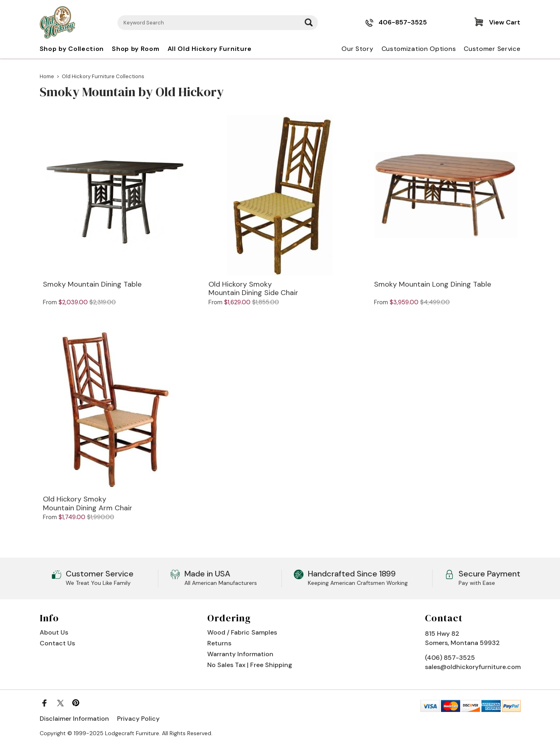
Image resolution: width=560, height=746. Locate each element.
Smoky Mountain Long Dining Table (433, 285)
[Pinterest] (76, 703)
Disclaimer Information (74, 719)
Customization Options (419, 49)
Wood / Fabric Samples (242, 632)
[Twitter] (60, 703)
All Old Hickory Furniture (210, 49)
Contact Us (57, 643)
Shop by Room (135, 49)
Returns (219, 643)
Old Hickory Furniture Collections (103, 76)
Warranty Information (240, 654)
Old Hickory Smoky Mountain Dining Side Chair (253, 289)
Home (47, 76)
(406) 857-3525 (450, 658)
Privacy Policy (138, 719)
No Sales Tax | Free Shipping (250, 665)
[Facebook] (44, 703)
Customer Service (492, 49)
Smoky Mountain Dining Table (92, 285)
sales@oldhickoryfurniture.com (473, 667)
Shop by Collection (72, 49)
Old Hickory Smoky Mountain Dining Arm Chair (88, 504)
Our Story (357, 49)
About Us (54, 632)
